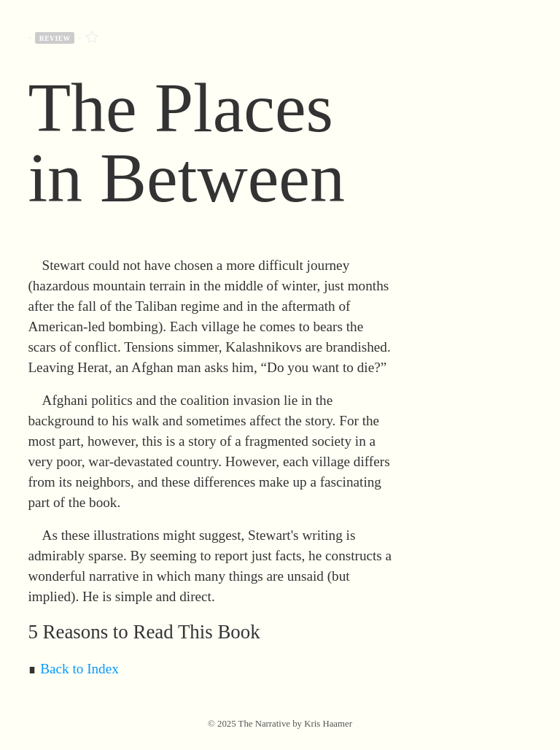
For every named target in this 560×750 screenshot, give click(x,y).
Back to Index (79, 669)
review (55, 38)
